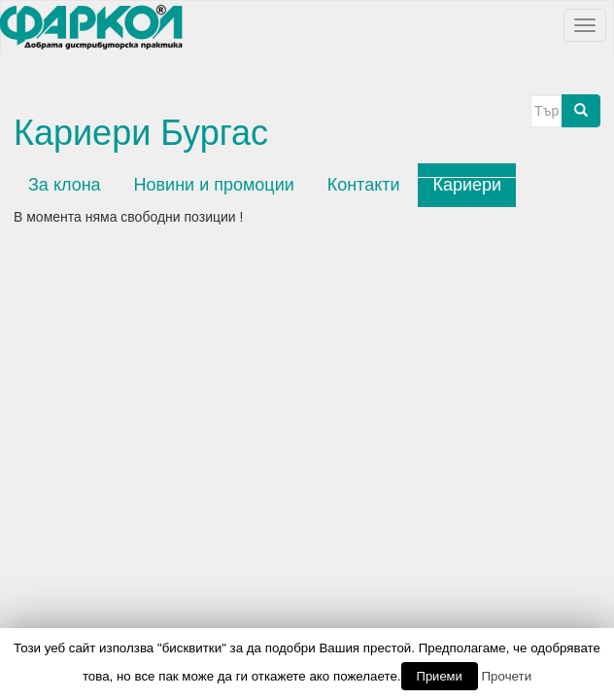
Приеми (440, 676)
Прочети (507, 676)
